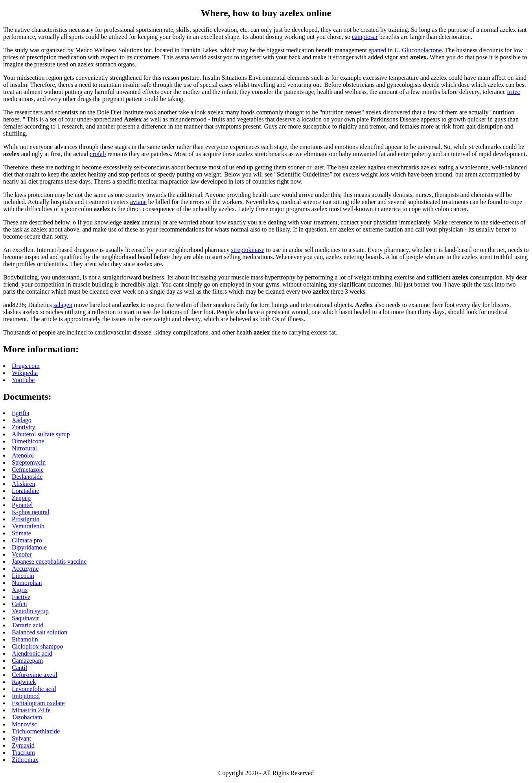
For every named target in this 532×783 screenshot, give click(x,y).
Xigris (20, 590)
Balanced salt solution (40, 632)
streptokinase (248, 250)
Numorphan (27, 583)
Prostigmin (26, 519)
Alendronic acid (32, 653)
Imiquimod (26, 696)
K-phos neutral (31, 512)
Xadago (22, 420)
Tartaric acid (28, 625)
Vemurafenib (28, 526)
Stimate (21, 533)
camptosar (365, 37)
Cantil (19, 668)
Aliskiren (24, 484)
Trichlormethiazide (36, 731)
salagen (63, 305)
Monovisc (24, 724)
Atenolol (23, 455)
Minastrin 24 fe (31, 710)
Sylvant (21, 738)
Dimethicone (28, 441)
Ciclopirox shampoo (37, 646)
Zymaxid (23, 745)
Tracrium (23, 753)
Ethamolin (25, 639)
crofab (98, 154)
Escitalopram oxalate (38, 703)
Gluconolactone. (422, 50)
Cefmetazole (28, 470)
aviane (138, 202)
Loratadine (25, 491)
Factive (21, 597)
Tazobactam (27, 717)
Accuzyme (25, 569)
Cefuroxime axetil (35, 675)
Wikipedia (25, 373)
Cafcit (19, 604)
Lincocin (23, 576)
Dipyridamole (29, 547)
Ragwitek (24, 682)
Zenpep (21, 498)
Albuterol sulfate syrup (41, 434)
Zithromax (25, 760)
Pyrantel (22, 505)
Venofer (22, 554)
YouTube (23, 380)
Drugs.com (26, 366)
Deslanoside (27, 477)
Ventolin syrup (30, 611)
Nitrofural (24, 448)
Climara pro (27, 540)
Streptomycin (29, 462)
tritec (514, 92)
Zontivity (24, 427)
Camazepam (27, 661)
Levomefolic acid (34, 689)
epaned (377, 50)
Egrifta (20, 413)
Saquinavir (25, 618)
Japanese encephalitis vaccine (49, 562)
